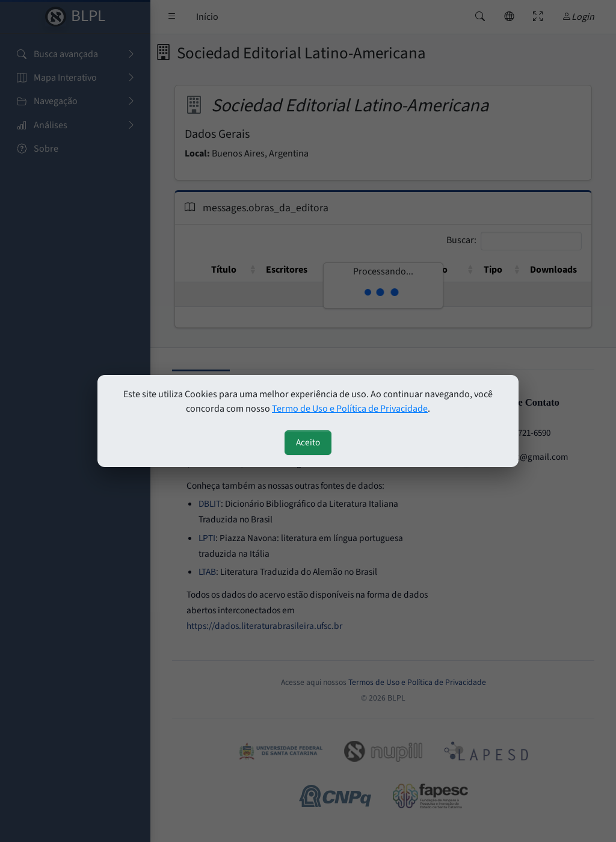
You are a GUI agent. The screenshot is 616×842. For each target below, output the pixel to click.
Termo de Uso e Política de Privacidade (350, 409)
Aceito (308, 442)
